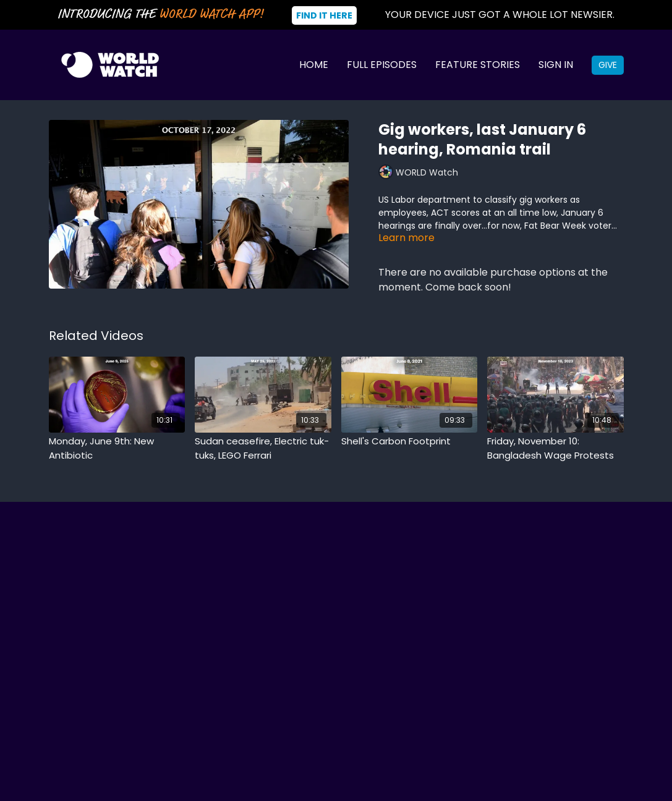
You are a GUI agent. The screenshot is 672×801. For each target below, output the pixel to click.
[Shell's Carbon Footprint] (410, 442)
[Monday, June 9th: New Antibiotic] (117, 448)
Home (314, 65)
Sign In (556, 65)
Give (608, 65)
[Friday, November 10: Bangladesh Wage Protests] (555, 448)
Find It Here (324, 15)
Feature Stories (478, 65)
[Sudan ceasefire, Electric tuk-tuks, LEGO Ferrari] (263, 448)
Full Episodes (382, 65)
